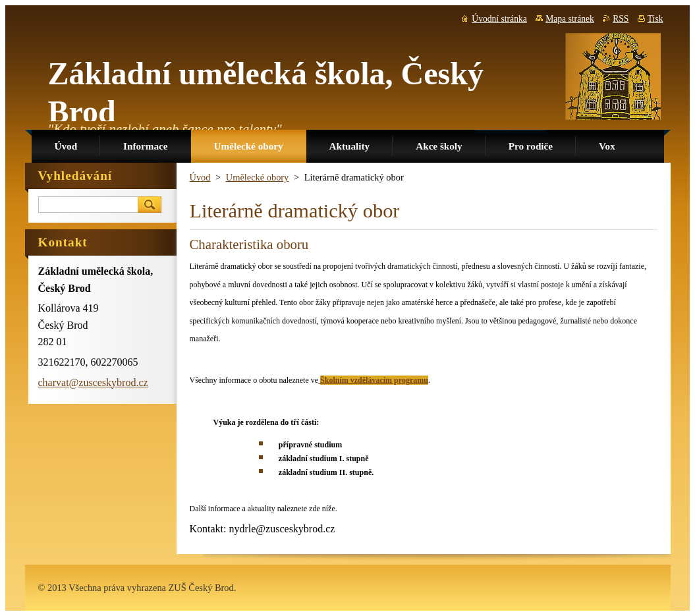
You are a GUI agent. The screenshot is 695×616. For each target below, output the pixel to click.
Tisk (655, 19)
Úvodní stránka (499, 19)
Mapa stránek (570, 19)
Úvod (200, 177)
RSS (621, 19)
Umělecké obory (258, 177)
